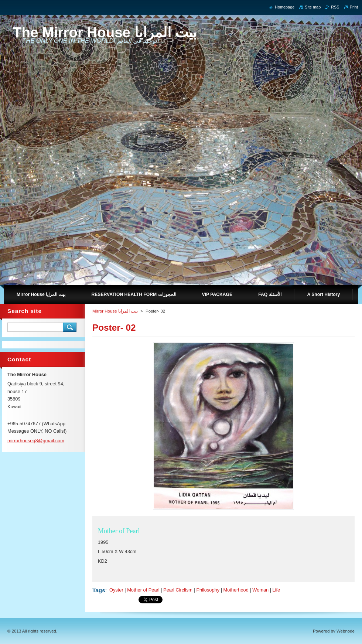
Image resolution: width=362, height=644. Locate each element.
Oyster (116, 590)
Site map (313, 7)
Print (354, 7)
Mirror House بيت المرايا (115, 311)
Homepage (285, 7)
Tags (99, 590)
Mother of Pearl (143, 590)
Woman (260, 590)
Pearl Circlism (178, 590)
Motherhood (236, 590)
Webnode (346, 631)
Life (276, 590)
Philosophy (208, 590)
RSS (335, 7)
